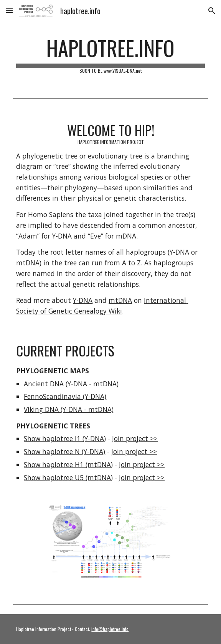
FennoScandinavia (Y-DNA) (65, 396)
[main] (110, 54)
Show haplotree (48, 451)
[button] (9, 11)
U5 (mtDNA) (93, 477)
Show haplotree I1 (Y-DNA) (65, 438)
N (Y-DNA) (89, 451)
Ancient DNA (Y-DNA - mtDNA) (71, 384)
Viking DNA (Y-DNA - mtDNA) (69, 409)
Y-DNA (83, 300)
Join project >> (135, 438)
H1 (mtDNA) (93, 464)
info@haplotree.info (110, 629)
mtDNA (120, 300)
